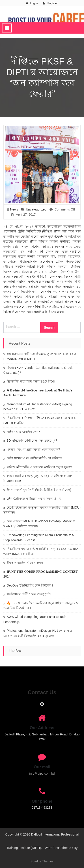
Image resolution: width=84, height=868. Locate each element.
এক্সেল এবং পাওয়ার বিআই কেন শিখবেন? (33, 449)
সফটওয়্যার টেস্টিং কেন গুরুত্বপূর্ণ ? (29, 594)
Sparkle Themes (42, 861)
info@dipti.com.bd (42, 773)
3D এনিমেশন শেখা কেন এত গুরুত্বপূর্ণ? (32, 440)
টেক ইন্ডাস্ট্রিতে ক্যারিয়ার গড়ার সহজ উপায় (34, 498)
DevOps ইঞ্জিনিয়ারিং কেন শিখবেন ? (30, 585)
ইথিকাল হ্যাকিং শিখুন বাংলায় (25, 563)
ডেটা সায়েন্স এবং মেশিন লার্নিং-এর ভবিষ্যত (34, 458)
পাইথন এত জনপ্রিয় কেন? (23, 432)
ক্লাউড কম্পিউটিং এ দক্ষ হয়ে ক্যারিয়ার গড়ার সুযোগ (39, 467)
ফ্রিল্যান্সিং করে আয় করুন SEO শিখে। (31, 381)
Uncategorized (36, 209)
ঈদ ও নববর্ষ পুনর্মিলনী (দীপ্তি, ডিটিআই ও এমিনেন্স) (39, 490)
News (14, 209)
